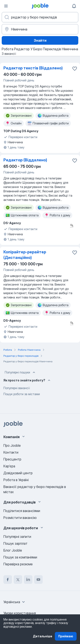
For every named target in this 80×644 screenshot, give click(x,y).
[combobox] (15, 602)
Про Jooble (12, 445)
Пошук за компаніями (20, 557)
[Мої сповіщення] (74, 6)
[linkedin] (28, 580)
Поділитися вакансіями (22, 511)
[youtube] (38, 580)
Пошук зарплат (15, 543)
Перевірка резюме (18, 564)
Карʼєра (9, 466)
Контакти (11, 452)
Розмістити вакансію (20, 518)
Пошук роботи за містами (22, 394)
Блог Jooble (13, 550)
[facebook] (8, 580)
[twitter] (18, 580)
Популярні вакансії (17, 388)
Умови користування (20, 613)
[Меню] (6, 6)
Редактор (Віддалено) (25, 160)
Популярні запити (17, 537)
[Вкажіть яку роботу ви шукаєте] (40, 17)
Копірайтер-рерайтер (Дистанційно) (25, 255)
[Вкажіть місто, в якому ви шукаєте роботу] (40, 29)
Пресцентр (12, 459)
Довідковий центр (18, 473)
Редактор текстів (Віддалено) (33, 68)
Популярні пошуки (20, 372)
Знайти (40, 40)
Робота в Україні (16, 480)
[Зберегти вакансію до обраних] (75, 69)
